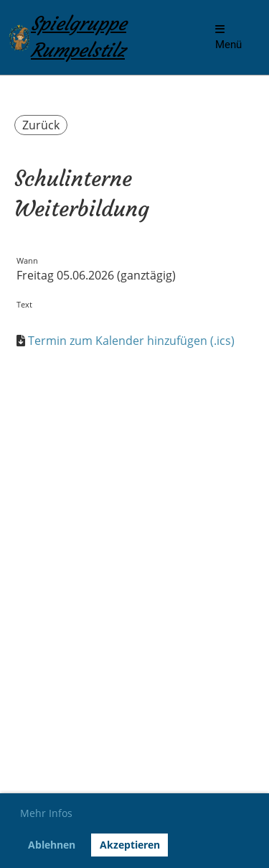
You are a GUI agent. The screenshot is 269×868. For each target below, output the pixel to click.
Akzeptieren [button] (130, 845)
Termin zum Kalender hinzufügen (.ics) (131, 341)
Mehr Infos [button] (46, 813)
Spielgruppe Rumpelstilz (79, 37)
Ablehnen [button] (52, 845)
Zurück (41, 125)
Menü (228, 37)
